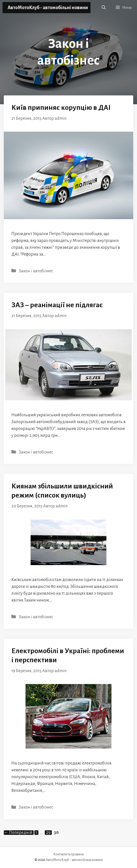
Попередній (18, 833)
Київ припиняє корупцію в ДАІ (61, 108)
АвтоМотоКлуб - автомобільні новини (48, 8)
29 (49, 833)
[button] (104, 8)
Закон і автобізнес (36, 271)
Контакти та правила (68, 854)
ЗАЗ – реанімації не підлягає (57, 305)
